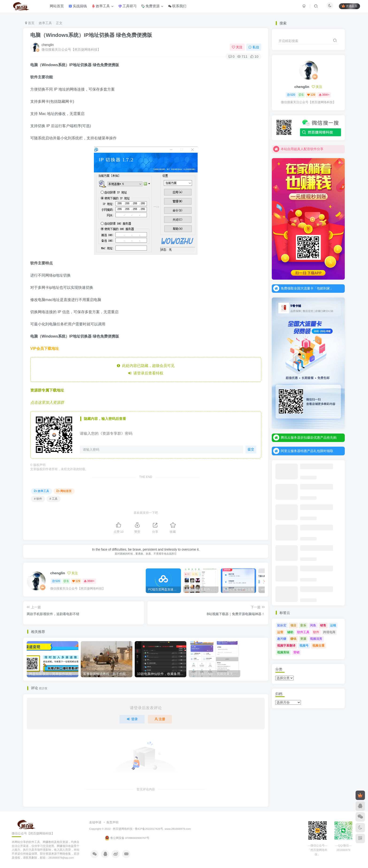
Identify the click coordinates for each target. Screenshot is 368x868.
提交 (250, 449)
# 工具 (54, 499)
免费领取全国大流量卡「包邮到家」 (303, 288)
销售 (323, 625)
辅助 (290, 632)
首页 (30, 23)
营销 (296, 652)
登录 (132, 719)
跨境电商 (329, 632)
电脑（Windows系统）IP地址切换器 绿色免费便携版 (91, 35)
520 (56, 581)
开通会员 (347, 8)
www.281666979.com (178, 829)
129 (76, 581)
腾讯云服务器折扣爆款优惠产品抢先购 (305, 438)
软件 (316, 632)
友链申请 (95, 822)
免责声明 (112, 822)
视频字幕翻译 (286, 645)
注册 (160, 719)
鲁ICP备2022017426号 (149, 829)
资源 (303, 639)
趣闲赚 (282, 639)
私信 (254, 47)
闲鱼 (313, 625)
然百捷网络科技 (123, 829)
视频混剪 (316, 639)
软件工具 (303, 632)
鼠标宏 (282, 625)
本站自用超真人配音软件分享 (298, 149)
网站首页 (64, 491)
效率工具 (45, 23)
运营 (280, 632)
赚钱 (293, 639)
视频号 (304, 645)
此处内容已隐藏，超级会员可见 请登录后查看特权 (146, 369)
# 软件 (38, 499)
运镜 (333, 625)
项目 (293, 625)
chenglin (48, 45)
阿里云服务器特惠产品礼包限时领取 (303, 451)
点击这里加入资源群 (47, 402)
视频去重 (318, 645)
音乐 (303, 625)
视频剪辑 (283, 652)
